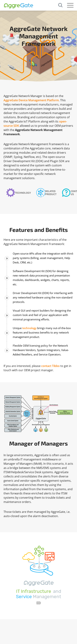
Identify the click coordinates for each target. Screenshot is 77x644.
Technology (23, 193)
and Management (38, 594)
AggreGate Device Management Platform (31, 100)
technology (29, 328)
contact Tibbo (50, 366)
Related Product (51, 193)
